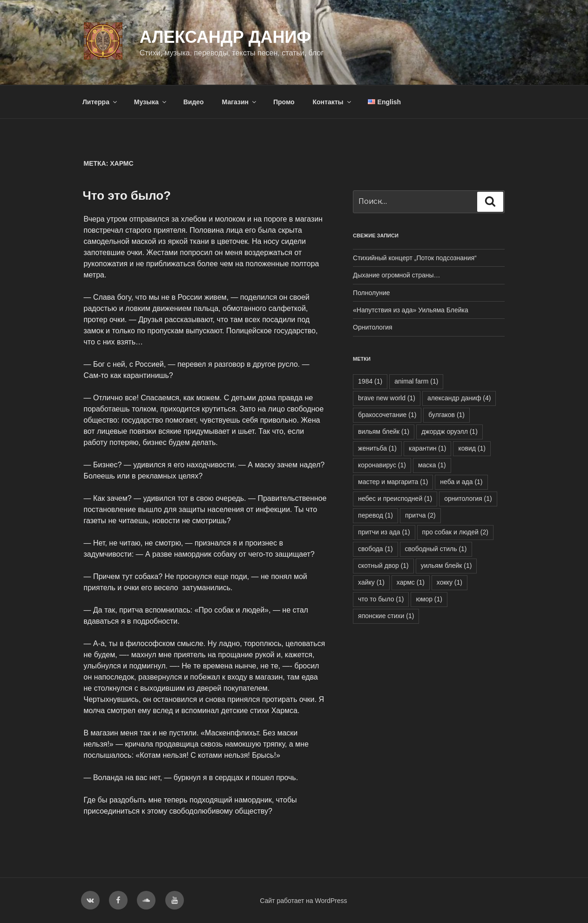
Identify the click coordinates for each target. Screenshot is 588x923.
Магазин (240, 102)
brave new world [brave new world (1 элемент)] (387, 398)
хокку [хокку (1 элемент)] (449, 582)
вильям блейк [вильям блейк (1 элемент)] (384, 431)
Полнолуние (371, 293)
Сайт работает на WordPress (303, 901)
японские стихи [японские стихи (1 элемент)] (386, 616)
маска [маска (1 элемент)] (432, 465)
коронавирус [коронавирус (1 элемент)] (382, 465)
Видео (194, 102)
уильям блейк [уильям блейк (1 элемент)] (446, 566)
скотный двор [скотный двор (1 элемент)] (383, 566)
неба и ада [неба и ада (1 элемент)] (461, 482)
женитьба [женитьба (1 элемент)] (377, 448)
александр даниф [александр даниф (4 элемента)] (459, 398)
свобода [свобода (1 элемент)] (375, 549)
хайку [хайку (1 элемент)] (371, 582)
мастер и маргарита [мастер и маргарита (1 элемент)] (393, 482)
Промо (284, 102)
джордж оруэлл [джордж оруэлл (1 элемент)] (449, 431)
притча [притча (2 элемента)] (420, 515)
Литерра (100, 102)
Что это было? (127, 195)
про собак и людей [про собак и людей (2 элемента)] (455, 532)
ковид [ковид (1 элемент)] (472, 448)
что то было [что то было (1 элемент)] (381, 599)
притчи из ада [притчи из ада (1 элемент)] (384, 532)
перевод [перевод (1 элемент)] (375, 515)
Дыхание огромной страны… (397, 275)
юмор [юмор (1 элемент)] (429, 599)
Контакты (333, 102)
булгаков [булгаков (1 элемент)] (446, 415)
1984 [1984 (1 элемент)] (370, 381)
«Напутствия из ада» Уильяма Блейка (411, 310)
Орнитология (373, 327)
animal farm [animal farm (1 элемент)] (416, 381)
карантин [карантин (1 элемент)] (428, 448)
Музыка (151, 102)
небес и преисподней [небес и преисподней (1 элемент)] (395, 499)
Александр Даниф (225, 37)
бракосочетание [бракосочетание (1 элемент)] (387, 415)
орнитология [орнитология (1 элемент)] (468, 499)
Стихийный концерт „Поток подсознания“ (415, 258)
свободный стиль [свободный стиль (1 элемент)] (436, 549)
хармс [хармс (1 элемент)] (411, 582)
